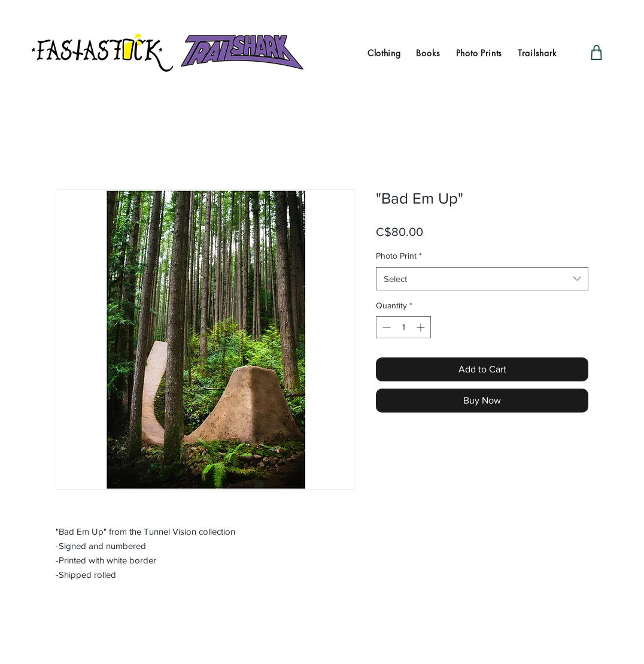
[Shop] (596, 52)
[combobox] (482, 279)
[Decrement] (385, 327)
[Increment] (422, 327)
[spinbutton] (403, 327)
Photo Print (399, 256)
